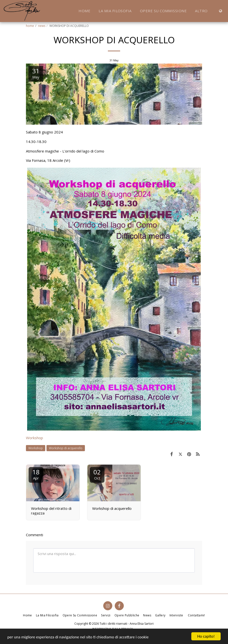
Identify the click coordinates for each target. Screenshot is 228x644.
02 (97, 474)
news (42, 26)
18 (36, 474)
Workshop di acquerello (66, 448)
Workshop (34, 438)
